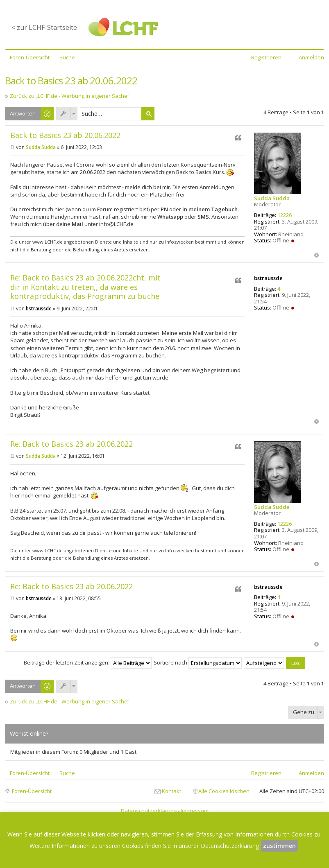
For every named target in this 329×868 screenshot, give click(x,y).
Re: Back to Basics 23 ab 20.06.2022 (71, 444)
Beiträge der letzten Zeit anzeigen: (88, 662)
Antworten (23, 113)
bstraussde (268, 278)
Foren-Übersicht (32, 791)
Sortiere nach (198, 662)
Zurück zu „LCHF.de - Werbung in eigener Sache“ (70, 96)
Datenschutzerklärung (149, 811)
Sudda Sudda (272, 198)
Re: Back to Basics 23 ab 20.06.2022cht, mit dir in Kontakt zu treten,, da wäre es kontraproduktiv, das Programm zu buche (85, 287)
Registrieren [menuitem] (266, 57)
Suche (148, 114)
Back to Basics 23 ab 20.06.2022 (71, 80)
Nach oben (317, 255)
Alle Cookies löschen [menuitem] (224, 791)
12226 (285, 215)
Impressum (195, 811)
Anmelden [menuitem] (311, 57)
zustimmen (279, 846)
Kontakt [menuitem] (171, 791)
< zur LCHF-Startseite (44, 27)
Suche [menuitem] (67, 57)
